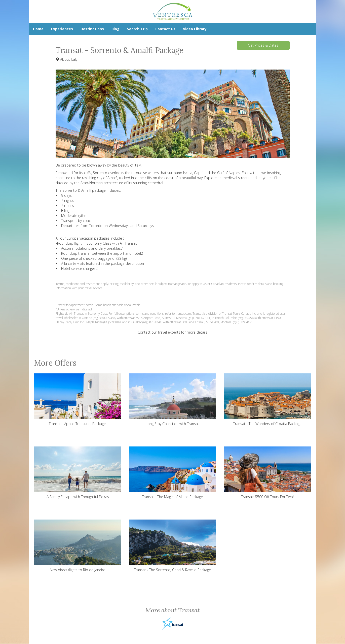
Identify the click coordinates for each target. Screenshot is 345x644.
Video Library (195, 29)
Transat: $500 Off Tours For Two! (267, 473)
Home (38, 29)
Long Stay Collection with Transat (172, 400)
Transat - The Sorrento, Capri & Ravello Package (172, 546)
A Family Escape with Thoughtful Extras (78, 473)
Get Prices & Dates (263, 45)
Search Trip (137, 29)
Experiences (62, 29)
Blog (116, 29)
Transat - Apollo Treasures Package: (78, 400)
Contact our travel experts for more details (172, 332)
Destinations (92, 29)
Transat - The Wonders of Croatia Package (267, 400)
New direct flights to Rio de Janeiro (78, 546)
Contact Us (165, 29)
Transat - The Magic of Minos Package (172, 473)
